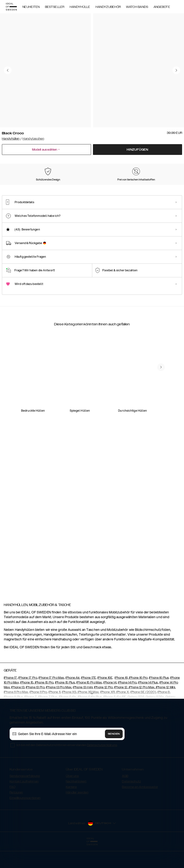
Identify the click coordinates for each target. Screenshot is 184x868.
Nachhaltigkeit (76, 804)
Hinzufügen (138, 150)
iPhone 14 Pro (127, 705)
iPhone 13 (18, 710)
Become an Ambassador (140, 810)
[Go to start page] (11, 7)
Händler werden (77, 815)
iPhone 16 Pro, (139, 700)
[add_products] (60, 426)
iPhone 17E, (89, 700)
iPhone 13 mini (83, 710)
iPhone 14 (110, 705)
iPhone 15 (27, 705)
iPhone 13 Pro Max (59, 710)
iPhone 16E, (105, 700)
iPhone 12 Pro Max (141, 710)
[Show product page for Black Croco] (14, 187)
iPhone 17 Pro (28, 700)
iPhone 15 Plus (65, 705)
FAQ (12, 810)
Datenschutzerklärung (102, 768)
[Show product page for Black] (64, 187)
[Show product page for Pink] (39, 187)
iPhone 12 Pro (103, 710)
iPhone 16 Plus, (159, 700)
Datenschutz (131, 804)
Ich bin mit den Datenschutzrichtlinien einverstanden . (67, 768)
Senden (114, 757)
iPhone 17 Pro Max (51, 700)
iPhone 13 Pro (35, 710)
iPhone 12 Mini (165, 710)
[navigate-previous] (167, 397)
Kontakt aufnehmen (24, 804)
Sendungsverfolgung (25, 799)
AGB (125, 799)
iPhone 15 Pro (44, 705)
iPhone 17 (10, 700)
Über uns (72, 799)
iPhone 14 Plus (148, 705)
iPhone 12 (121, 710)
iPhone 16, (122, 700)
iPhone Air (72, 700)
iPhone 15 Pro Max (89, 705)
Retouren (16, 815)
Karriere (71, 810)
